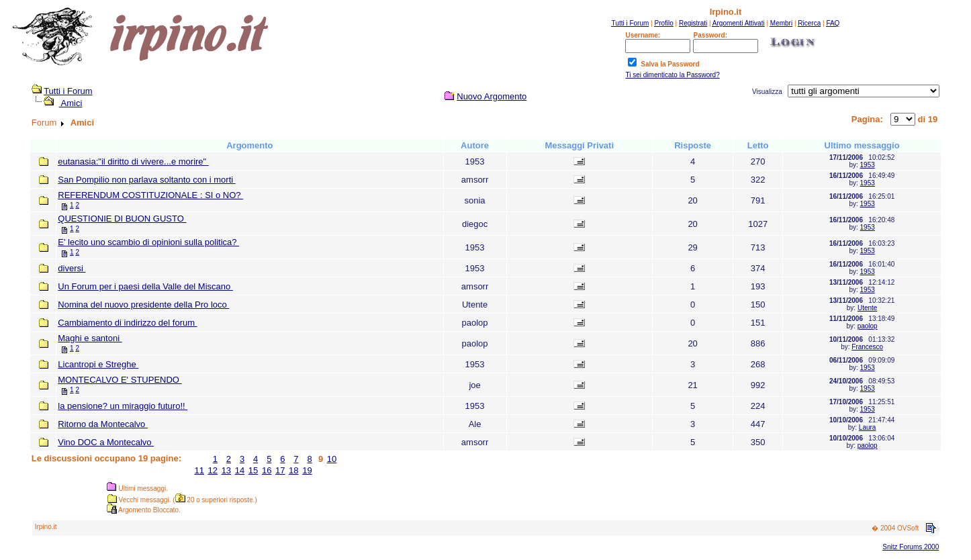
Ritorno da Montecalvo (103, 424)
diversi (72, 268)
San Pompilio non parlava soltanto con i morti (146, 180)
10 (332, 459)
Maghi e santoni (90, 338)
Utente (867, 308)
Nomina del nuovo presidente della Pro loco (143, 305)
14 (240, 470)
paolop (868, 326)
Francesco (867, 347)
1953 (868, 165)
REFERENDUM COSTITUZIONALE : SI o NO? (150, 195)
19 (307, 470)
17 (280, 470)
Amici (71, 103)
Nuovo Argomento (492, 96)
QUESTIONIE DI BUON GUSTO (122, 219)
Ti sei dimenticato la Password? (672, 75)
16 (267, 470)
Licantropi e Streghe (98, 364)
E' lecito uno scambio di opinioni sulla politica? (148, 242)
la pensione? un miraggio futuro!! (123, 406)
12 (213, 470)
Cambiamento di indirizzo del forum (127, 323)
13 (226, 470)
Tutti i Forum (68, 91)
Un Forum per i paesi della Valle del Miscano (145, 286)
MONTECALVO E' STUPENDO (120, 380)
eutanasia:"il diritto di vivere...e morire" (133, 161)
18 (293, 470)
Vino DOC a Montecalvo (106, 442)
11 (199, 470)
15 (253, 470)
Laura (868, 427)
